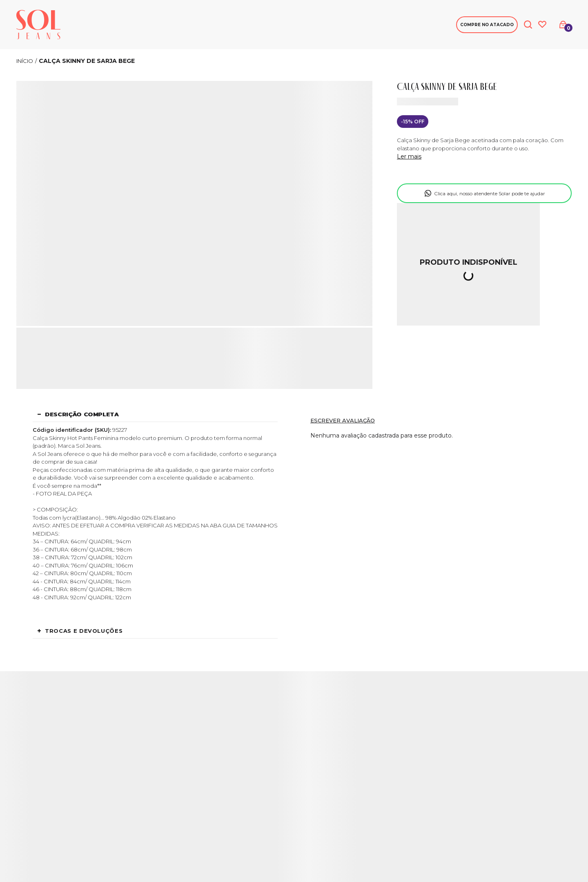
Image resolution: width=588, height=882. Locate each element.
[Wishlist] (542, 25)
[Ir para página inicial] (25, 61)
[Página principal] (38, 25)
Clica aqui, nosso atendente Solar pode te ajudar (490, 193)
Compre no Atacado (487, 25)
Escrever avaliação (343, 420)
